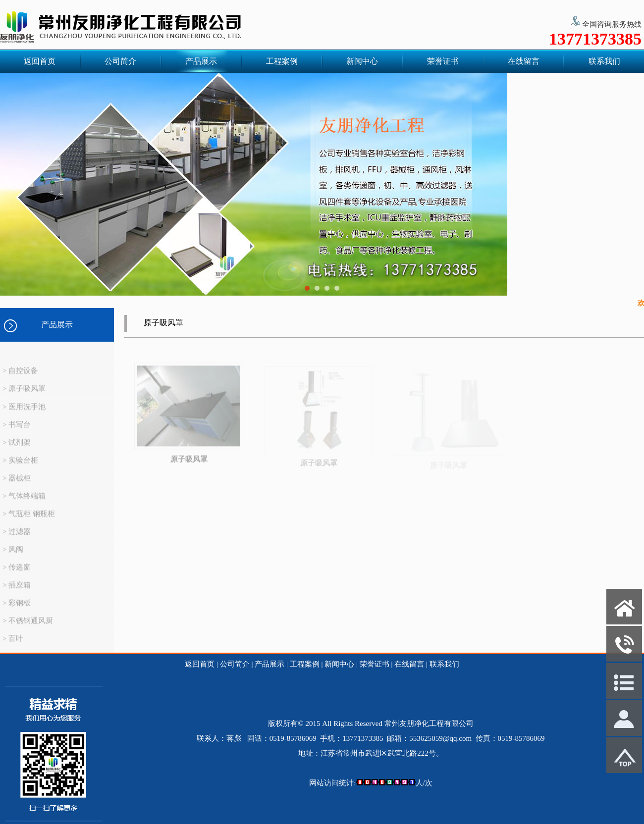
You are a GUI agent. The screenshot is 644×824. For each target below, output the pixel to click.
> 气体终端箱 (24, 503)
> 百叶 (13, 645)
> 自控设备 (20, 377)
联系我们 (604, 61)
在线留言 (524, 61)
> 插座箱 (17, 592)
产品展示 (201, 61)
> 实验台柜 (20, 467)
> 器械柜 (17, 485)
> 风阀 (13, 556)
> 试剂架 (17, 449)
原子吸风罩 (189, 466)
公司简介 (120, 61)
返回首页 (40, 61)
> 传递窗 (17, 574)
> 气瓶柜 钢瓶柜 (29, 520)
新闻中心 (362, 61)
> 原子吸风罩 (24, 395)
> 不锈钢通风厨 (28, 627)
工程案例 (282, 61)
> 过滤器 (17, 538)
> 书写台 (17, 431)
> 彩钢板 (17, 610)
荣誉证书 (443, 61)
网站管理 (20, 817)
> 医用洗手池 (24, 413)
